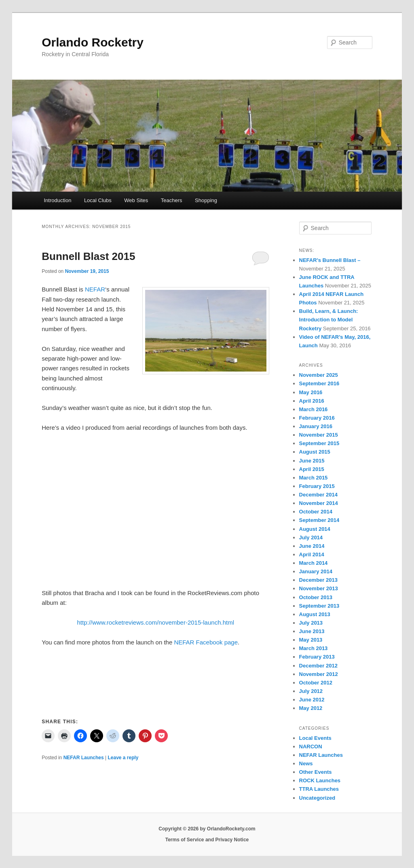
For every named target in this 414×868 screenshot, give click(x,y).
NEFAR (95, 289)
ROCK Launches (320, 780)
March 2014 (314, 563)
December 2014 (318, 495)
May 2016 (311, 392)
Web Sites (136, 200)
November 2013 (319, 588)
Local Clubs (98, 200)
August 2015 (315, 452)
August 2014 (315, 529)
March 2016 (314, 409)
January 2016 (316, 426)
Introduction (57, 200)
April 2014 (312, 554)
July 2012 (311, 691)
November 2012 (319, 674)
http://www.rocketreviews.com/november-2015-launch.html (155, 622)
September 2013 (319, 606)
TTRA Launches (319, 789)
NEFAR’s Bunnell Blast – (330, 260)
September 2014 (319, 520)
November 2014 (319, 503)
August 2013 (315, 614)
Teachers (172, 200)
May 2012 (311, 708)
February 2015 (317, 486)
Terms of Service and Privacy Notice (207, 840)
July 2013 (311, 623)
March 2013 (314, 648)
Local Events (315, 738)
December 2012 (318, 666)
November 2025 (319, 375)
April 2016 (312, 401)
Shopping (206, 200)
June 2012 (312, 700)
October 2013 (316, 597)
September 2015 (319, 443)
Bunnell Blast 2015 (88, 256)
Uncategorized (317, 798)
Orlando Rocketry (93, 42)
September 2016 (319, 383)
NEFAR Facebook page (206, 642)
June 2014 (312, 546)
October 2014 (316, 512)
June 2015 (312, 461)
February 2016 (317, 418)
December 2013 (318, 580)
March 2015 (314, 478)
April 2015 (312, 469)
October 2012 (316, 683)
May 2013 (311, 640)
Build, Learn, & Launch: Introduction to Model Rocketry (329, 320)
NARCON (311, 747)
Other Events (316, 772)
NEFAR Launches (84, 758)
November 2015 (319, 435)
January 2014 (316, 571)
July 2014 (311, 537)
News (306, 763)
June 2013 (312, 631)
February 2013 (317, 657)
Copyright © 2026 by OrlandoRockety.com (207, 829)
